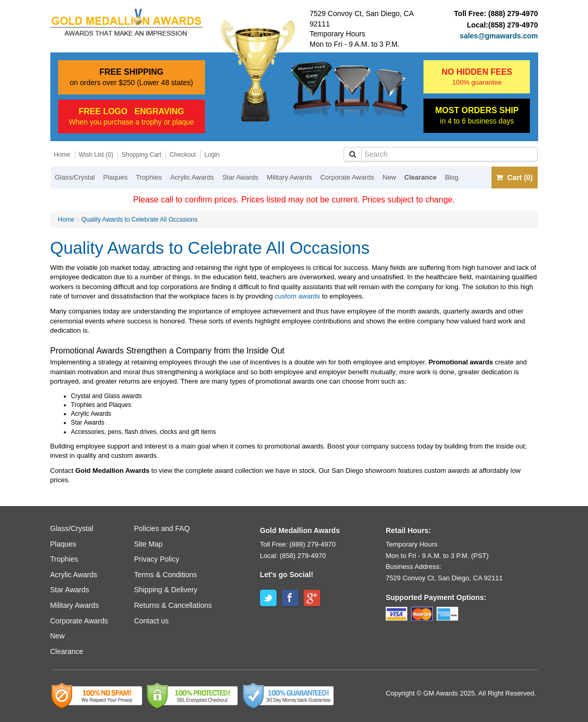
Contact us (151, 621)
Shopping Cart (141, 155)
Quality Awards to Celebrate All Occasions (140, 220)
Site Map (148, 544)
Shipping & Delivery (166, 590)
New (389, 177)
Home (62, 155)
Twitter (268, 598)
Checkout (183, 155)
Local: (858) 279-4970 (293, 556)
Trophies (149, 177)
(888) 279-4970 (513, 13)
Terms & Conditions (165, 575)
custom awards (297, 296)
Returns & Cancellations (173, 605)
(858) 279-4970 (513, 25)
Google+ (312, 598)
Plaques (115, 177)
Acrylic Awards (192, 177)
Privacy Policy (156, 559)
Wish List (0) (96, 155)
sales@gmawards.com (499, 36)
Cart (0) (514, 178)
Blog (452, 177)
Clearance (420, 177)
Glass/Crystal (75, 177)
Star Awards (240, 177)
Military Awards (289, 177)
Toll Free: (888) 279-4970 (298, 544)
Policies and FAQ (162, 528)
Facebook (290, 598)
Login (212, 155)
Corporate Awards (347, 177)
